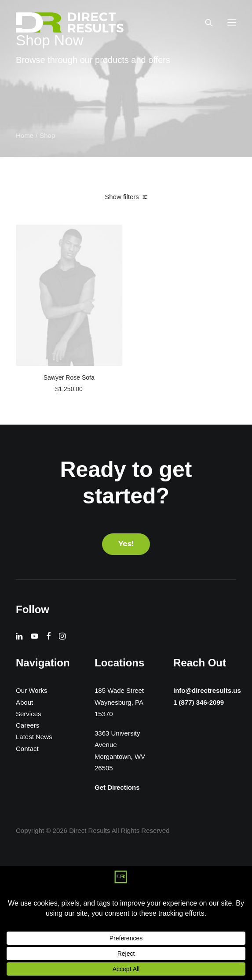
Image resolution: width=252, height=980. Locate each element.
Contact (27, 749)
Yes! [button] (126, 544)
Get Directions (117, 787)
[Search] (205, 22)
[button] (232, 22)
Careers (27, 725)
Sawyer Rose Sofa (69, 377)
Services (29, 714)
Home (25, 135)
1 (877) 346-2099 (198, 703)
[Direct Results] (70, 22)
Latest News (34, 737)
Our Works (31, 690)
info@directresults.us (207, 690)
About (24, 702)
